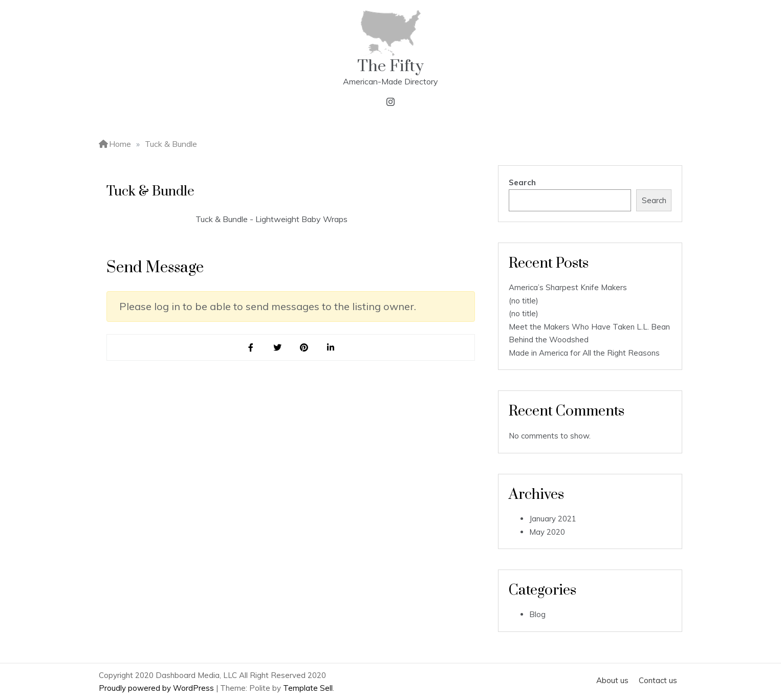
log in (167, 306)
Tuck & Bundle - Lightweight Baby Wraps (272, 219)
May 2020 (547, 532)
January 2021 (553, 519)
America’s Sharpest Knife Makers (568, 287)
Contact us (658, 680)
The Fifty (390, 66)
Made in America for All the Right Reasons (584, 353)
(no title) (524, 301)
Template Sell (308, 688)
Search (522, 182)
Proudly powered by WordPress (157, 688)
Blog (537, 614)
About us (612, 680)
